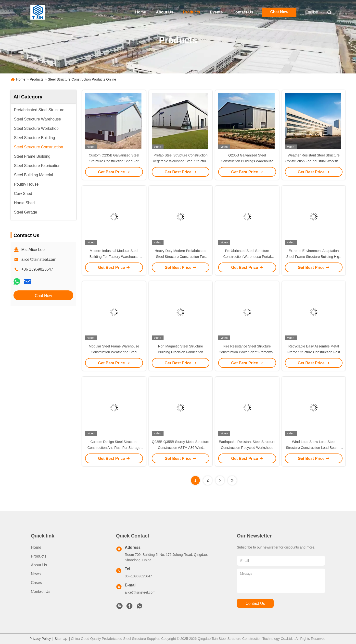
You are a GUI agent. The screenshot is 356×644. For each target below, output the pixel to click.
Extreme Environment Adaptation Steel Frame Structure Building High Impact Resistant (314, 257)
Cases (36, 583)
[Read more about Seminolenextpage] (220, 480)
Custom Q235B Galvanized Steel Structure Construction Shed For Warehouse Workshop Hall (114, 161)
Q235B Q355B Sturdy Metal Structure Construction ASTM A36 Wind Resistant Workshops (180, 448)
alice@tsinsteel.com (39, 259)
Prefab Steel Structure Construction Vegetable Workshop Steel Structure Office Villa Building (181, 161)
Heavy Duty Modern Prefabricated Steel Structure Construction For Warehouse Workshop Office (181, 257)
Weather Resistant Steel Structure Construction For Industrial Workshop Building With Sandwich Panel (314, 161)
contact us (255, 603)
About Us (165, 12)
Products (192, 12)
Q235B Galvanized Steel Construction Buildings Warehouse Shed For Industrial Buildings (247, 161)
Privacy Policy (40, 639)
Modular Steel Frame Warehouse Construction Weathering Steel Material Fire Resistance (114, 352)
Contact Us (243, 12)
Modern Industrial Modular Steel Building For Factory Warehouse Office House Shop (114, 257)
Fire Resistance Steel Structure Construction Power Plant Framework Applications (247, 352)
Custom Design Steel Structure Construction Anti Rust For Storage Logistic (114, 448)
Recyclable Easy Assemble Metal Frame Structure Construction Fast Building (314, 352)
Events (216, 12)
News (36, 574)
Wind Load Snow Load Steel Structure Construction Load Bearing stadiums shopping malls (314, 448)
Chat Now (279, 12)
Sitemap (61, 639)
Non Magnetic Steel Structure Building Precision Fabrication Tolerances (180, 352)
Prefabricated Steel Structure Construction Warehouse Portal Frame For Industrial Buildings (247, 257)
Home (140, 12)
